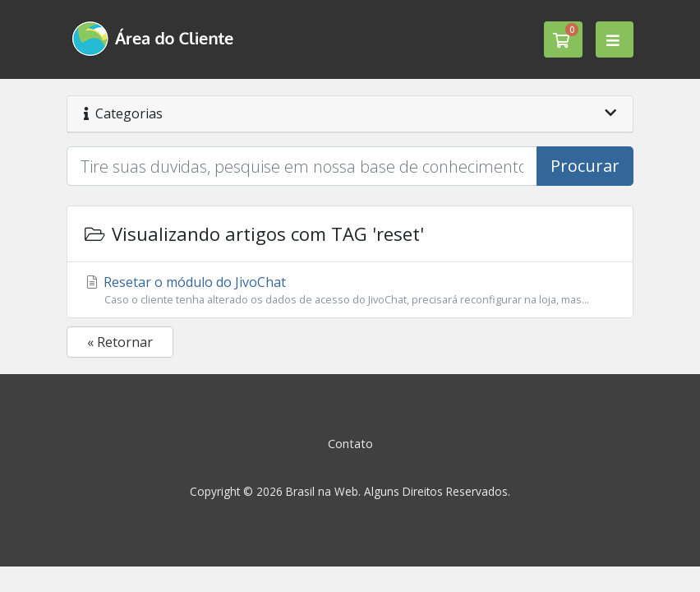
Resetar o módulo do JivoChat (350, 290)
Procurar (585, 166)
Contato (350, 444)
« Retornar (120, 342)
